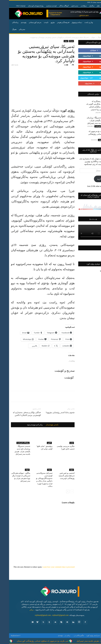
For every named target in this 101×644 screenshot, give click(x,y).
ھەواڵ (90, 37)
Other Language (12, 6)
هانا (94, 6)
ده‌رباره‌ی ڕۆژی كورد (84, 635)
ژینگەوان (83, 6)
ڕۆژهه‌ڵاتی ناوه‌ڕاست (14, 443)
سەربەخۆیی (65, 6)
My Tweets (95, 271)
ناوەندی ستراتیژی (42, 6)
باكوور (40, 443)
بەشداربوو (94, 83)
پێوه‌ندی (15, 22)
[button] (96, 22)
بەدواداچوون (94, 56)
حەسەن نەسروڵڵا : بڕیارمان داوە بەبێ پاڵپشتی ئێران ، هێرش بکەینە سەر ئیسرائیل (88, 120)
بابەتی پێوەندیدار (43, 425)
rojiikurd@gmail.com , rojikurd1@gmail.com (43, 615)
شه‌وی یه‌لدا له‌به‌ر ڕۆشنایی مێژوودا (51, 412)
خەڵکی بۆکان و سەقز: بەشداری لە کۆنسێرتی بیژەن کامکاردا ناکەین (18, 414)
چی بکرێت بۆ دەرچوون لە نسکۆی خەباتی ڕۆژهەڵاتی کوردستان (89, 134)
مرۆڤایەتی (75, 6)
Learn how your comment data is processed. (35, 567)
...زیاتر (23, 610)
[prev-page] (63, 491)
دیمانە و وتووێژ (68, 22)
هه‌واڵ (5, 29)
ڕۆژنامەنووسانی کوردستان (27, 6)
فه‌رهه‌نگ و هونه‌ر (54, 22)
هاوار (89, 6)
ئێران (63, 443)
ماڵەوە (97, 37)
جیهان (84, 37)
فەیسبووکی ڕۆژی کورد (84, 248)
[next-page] (59, 491)
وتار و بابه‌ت (80, 22)
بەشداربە (92, 179)
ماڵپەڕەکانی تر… (69, 635)
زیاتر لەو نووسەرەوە (26, 425)
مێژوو (44, 22)
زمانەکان (6, 22)
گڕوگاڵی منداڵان (55, 6)
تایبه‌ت (37, 22)
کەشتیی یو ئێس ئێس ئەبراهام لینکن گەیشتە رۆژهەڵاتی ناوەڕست (58, 476)
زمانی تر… (58, 635)
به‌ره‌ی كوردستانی (26, 22)
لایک (96, 50)
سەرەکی (13, 29)
